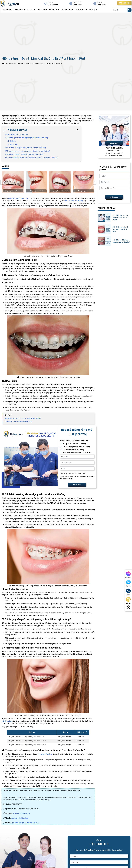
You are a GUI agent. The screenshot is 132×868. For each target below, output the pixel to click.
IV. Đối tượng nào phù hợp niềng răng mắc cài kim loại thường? (27, 151)
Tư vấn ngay (77, 485)
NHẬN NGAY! (114, 197)
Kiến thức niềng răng (17, 63)
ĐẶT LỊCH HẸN (124, 3)
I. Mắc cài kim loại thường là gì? (16, 134)
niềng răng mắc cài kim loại (18, 198)
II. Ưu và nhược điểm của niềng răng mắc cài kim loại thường (27, 138)
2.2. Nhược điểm (13, 144)
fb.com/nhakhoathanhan (21, 813)
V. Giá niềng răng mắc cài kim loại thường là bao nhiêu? (25, 154)
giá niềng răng (7, 721)
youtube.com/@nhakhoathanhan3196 (26, 823)
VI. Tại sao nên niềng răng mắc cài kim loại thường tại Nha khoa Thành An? (32, 158)
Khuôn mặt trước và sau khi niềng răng (18, 422)
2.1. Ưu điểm (11, 141)
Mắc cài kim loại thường (74, 201)
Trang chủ (5, 63)
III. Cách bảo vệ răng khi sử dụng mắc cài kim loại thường (26, 148)
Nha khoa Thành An (46, 754)
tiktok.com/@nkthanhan (19, 818)
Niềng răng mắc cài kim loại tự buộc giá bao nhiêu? (23, 418)
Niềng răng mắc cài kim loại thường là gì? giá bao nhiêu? (44, 63)
